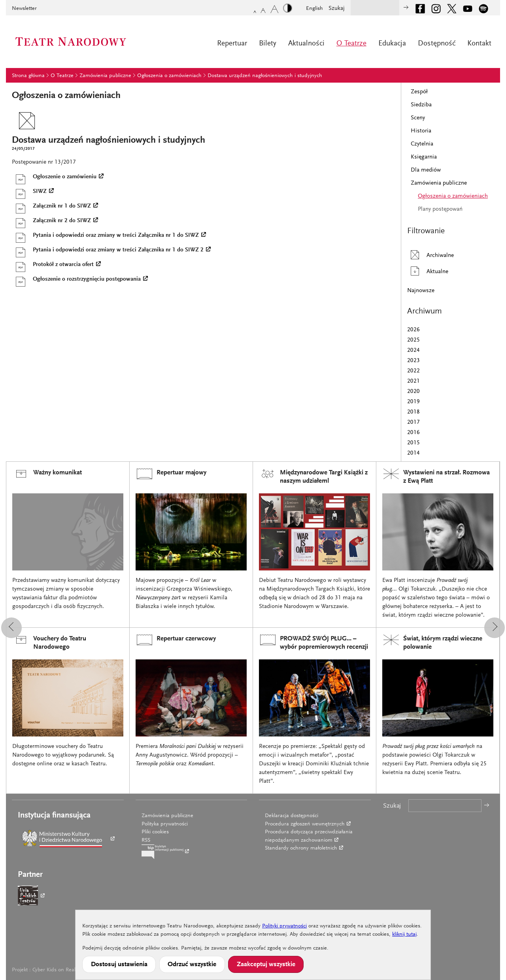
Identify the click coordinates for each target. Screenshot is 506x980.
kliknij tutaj (404, 935)
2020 (413, 392)
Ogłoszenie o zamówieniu (54, 177)
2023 (413, 361)
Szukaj (337, 8)
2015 (413, 443)
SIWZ (29, 192)
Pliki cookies (155, 832)
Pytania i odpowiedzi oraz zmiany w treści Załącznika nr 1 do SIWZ (105, 236)
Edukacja (392, 44)
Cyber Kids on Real (54, 970)
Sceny (418, 118)
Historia (421, 131)
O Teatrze (351, 44)
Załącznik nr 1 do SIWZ (51, 206)
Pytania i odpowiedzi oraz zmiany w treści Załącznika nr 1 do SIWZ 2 (108, 250)
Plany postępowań (440, 209)
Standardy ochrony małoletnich (301, 848)
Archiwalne (430, 255)
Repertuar (232, 44)
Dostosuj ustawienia (119, 965)
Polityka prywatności (165, 824)
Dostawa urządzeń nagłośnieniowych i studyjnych (265, 76)
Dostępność (437, 44)
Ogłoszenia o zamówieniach (169, 76)
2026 (413, 330)
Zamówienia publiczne (105, 76)
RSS (146, 840)
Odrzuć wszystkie (192, 965)
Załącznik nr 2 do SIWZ (51, 221)
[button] (11, 628)
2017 (413, 422)
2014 (413, 453)
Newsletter (24, 9)
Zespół (419, 92)
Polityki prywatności (284, 926)
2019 (413, 402)
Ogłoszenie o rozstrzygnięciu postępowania (76, 279)
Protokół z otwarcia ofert (53, 265)
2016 (413, 433)
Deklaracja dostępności (292, 816)
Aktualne (428, 271)
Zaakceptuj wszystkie (266, 965)
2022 (413, 371)
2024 (413, 350)
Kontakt (479, 44)
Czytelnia (422, 144)
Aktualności (306, 44)
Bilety (268, 44)
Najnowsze (421, 291)
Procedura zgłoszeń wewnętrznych (305, 824)
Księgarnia (424, 157)
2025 (413, 340)
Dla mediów (426, 170)
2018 (413, 412)
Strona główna (28, 76)
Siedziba (421, 105)
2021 (413, 381)
